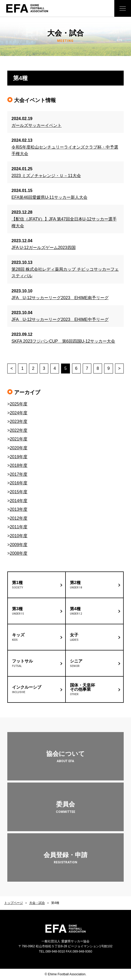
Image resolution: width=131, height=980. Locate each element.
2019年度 (19, 457)
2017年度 (19, 474)
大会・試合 (37, 903)
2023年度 (19, 421)
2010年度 (19, 536)
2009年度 (19, 545)
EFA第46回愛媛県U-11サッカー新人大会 (49, 197)
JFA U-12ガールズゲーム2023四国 (43, 248)
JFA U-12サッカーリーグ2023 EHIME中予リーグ (60, 319)
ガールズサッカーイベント (37, 125)
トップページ (14, 903)
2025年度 (19, 404)
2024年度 (19, 413)
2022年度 (19, 430)
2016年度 (19, 483)
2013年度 (19, 509)
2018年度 (19, 465)
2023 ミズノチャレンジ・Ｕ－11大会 (46, 176)
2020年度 (19, 448)
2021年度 (19, 439)
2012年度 (19, 518)
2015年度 (19, 492)
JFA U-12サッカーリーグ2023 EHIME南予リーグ (60, 298)
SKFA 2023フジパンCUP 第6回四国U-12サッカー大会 (63, 341)
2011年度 (19, 527)
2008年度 (19, 553)
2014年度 (19, 501)
